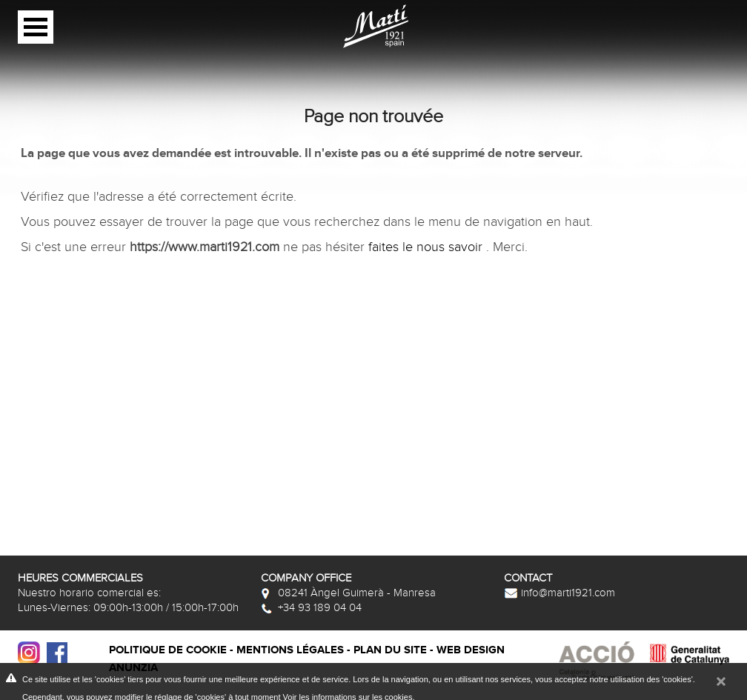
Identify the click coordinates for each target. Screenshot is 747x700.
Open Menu (36, 27)
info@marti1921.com (560, 593)
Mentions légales (290, 650)
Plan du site (390, 650)
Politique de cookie (168, 650)
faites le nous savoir (427, 247)
